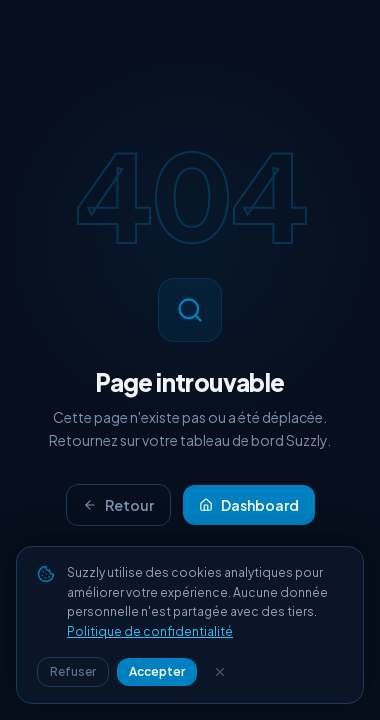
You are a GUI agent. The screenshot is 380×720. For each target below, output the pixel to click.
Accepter (157, 671)
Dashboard (249, 505)
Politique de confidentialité (150, 631)
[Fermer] (220, 672)
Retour (118, 505)
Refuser (73, 671)
